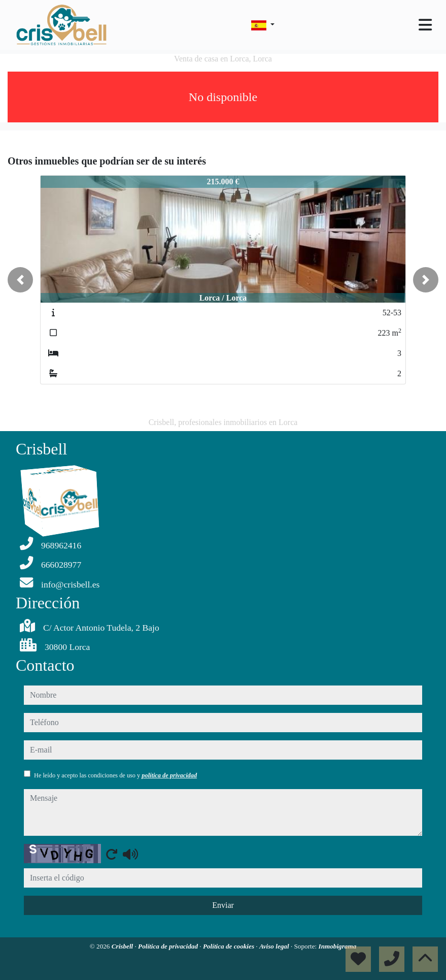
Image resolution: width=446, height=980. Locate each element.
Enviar (223, 905)
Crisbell (123, 946)
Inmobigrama (338, 946)
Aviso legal (275, 946)
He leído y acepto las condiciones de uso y (115, 775)
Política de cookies (229, 946)
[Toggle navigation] (425, 25)
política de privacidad (169, 775)
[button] (20, 280)
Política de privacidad (169, 946)
